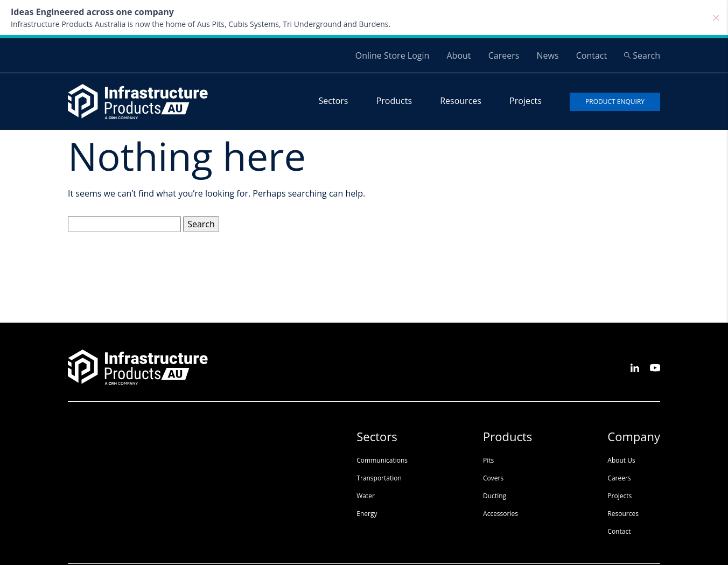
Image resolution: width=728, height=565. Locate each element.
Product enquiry (615, 102)
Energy (367, 514)
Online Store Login (393, 55)
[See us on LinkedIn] (635, 367)
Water (366, 496)
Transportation (379, 478)
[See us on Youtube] (655, 367)
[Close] (716, 18)
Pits (488, 460)
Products (394, 101)
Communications (382, 460)
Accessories (500, 514)
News (547, 55)
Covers (493, 478)
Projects (526, 101)
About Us (621, 460)
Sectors (334, 101)
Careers (504, 55)
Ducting (495, 496)
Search (642, 55)
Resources (461, 101)
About (458, 55)
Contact (591, 55)
